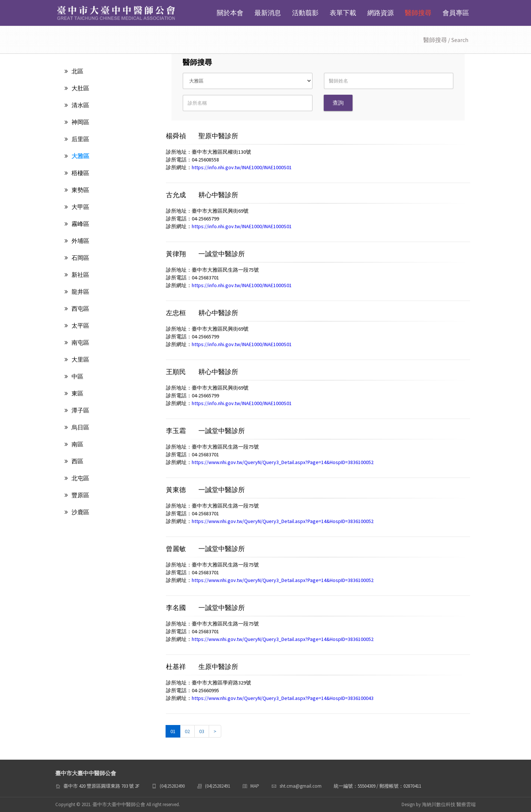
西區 (74, 461)
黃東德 (177, 490)
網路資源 (381, 13)
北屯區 (77, 478)
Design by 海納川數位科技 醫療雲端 (439, 804)
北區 (74, 71)
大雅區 (77, 156)
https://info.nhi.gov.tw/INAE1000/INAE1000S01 (242, 167)
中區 (74, 376)
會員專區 (456, 13)
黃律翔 (177, 254)
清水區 (77, 105)
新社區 (77, 275)
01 (173, 731)
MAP (255, 786)
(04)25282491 (218, 786)
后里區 (77, 139)
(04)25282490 (172, 786)
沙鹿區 (77, 512)
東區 (74, 393)
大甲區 (77, 207)
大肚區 (77, 88)
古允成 (177, 195)
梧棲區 (77, 173)
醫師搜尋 (418, 13)
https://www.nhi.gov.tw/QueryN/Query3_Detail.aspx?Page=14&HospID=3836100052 (283, 462)
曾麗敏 (177, 549)
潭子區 (77, 410)
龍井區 (77, 292)
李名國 (177, 608)
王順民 (177, 372)
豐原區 (77, 495)
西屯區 (77, 309)
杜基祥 (177, 667)
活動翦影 (305, 13)
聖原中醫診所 (218, 136)
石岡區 (77, 258)
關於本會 (230, 13)
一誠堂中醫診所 (222, 254)
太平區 (77, 325)
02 (187, 731)
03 (202, 731)
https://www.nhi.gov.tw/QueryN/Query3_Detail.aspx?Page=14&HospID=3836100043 (283, 698)
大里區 (77, 359)
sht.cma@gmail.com (301, 786)
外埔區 (77, 241)
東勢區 (77, 190)
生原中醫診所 (218, 667)
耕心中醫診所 (218, 195)
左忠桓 (177, 313)
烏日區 (77, 427)
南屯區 (77, 342)
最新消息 (268, 13)
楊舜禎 (177, 136)
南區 (74, 444)
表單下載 (343, 13)
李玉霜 (177, 431)
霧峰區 (77, 224)
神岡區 (77, 122)
